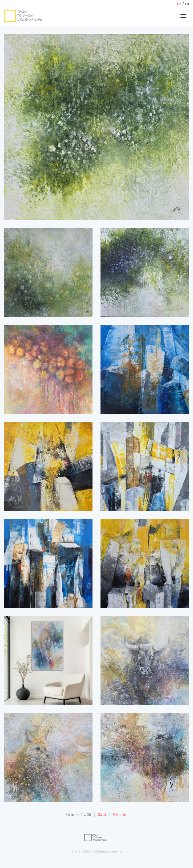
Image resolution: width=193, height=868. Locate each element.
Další (102, 815)
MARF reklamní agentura (102, 851)
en (187, 4)
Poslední (120, 815)
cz (179, 4)
